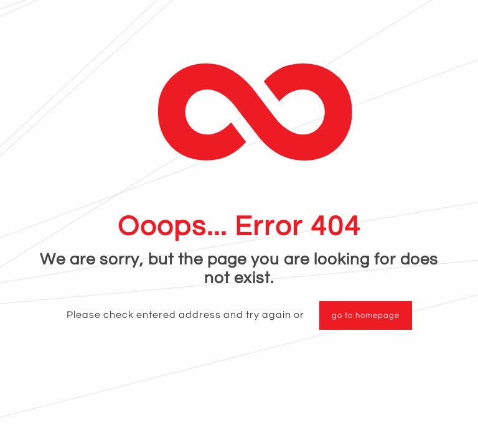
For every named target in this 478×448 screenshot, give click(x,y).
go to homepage (366, 315)
